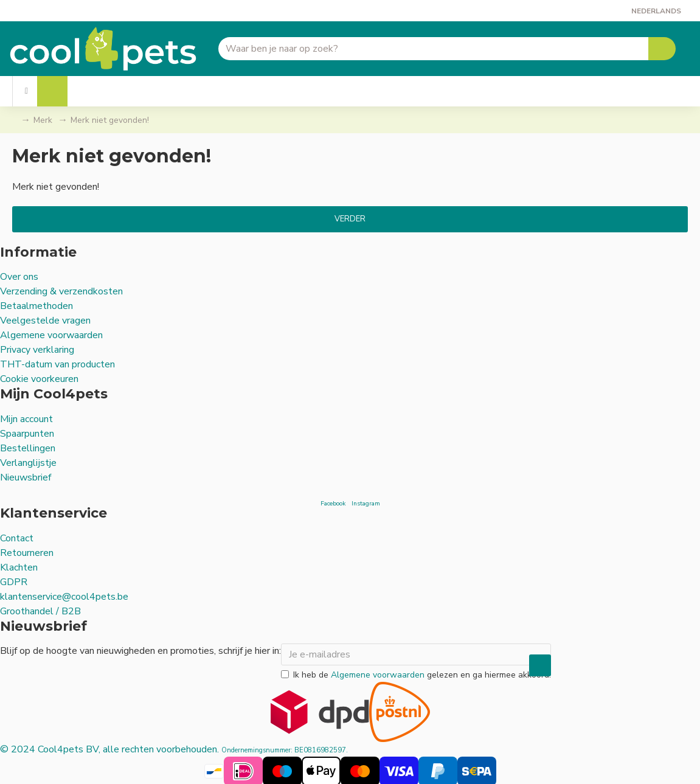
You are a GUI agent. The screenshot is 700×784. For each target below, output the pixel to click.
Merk (43, 120)
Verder (350, 219)
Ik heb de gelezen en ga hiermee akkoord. (416, 673)
